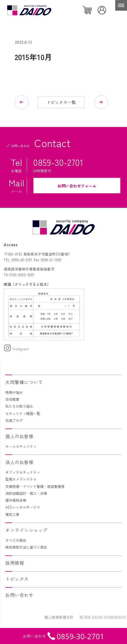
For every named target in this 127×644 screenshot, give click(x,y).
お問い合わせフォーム (77, 186)
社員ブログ (14, 420)
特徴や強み (14, 392)
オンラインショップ (26, 530)
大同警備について (24, 382)
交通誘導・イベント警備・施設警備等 (35, 486)
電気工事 (12, 514)
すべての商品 (16, 540)
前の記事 (24, 102)
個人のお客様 (19, 436)
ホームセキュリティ (21, 446)
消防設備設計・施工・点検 (26, 493)
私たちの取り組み (19, 406)
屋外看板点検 (16, 500)
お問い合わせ (19, 595)
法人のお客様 (19, 462)
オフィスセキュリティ (23, 472)
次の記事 (99, 102)
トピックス (17, 579)
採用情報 (15, 563)
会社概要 (12, 399)
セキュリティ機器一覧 (23, 413)
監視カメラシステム (21, 479)
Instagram (16, 349)
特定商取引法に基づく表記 (26, 547)
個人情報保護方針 (59, 617)
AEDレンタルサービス (23, 507)
